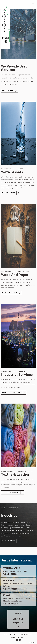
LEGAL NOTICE (17, 637)
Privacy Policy (10, 635)
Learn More (8, 91)
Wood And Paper (10, 293)
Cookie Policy (25, 635)
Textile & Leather (11, 492)
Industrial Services (12, 393)
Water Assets (9, 193)
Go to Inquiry (9, 541)
